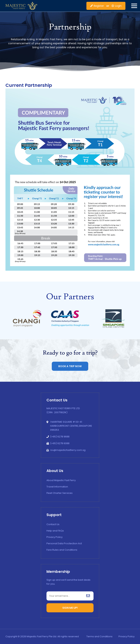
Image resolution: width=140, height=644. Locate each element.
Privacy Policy (55, 537)
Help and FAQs (55, 531)
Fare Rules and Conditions (62, 550)
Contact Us (53, 524)
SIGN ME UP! (70, 608)
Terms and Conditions (99, 636)
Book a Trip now (70, 366)
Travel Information (57, 487)
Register (97, 6)
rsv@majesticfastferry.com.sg (68, 450)
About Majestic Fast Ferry (61, 480)
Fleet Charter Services (60, 493)
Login (117, 6)
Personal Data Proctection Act (64, 543)
